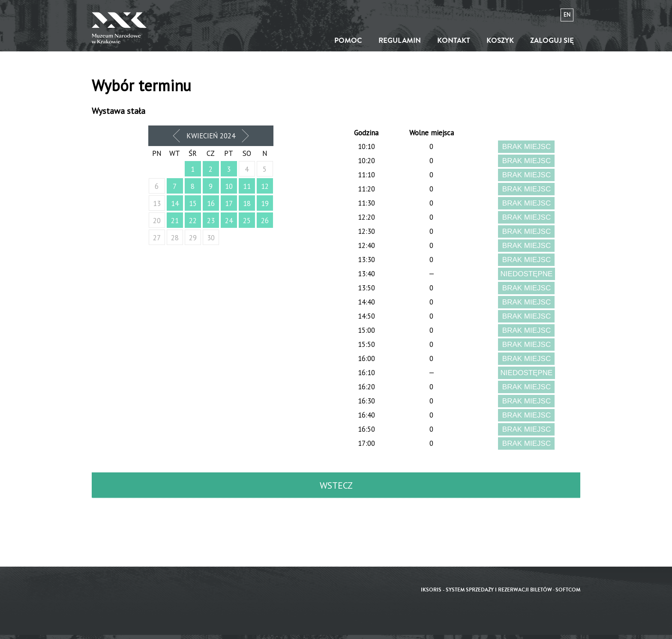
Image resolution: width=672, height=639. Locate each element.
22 (193, 221)
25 (247, 221)
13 (157, 203)
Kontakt (454, 40)
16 (211, 203)
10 (229, 186)
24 (229, 221)
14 (175, 203)
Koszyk (500, 40)
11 (247, 186)
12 (265, 186)
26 (265, 221)
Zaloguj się (552, 40)
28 (175, 238)
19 (265, 203)
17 (229, 203)
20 (157, 221)
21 (175, 221)
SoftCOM (568, 590)
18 (247, 203)
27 (157, 238)
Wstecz (336, 485)
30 (211, 238)
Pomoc (348, 40)
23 (211, 221)
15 (193, 203)
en (567, 15)
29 (193, 238)
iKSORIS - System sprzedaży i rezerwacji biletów (486, 590)
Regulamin (400, 40)
